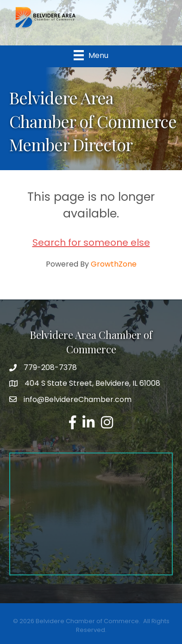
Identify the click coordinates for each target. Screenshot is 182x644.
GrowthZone (114, 264)
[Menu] (91, 55)
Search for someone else (91, 242)
